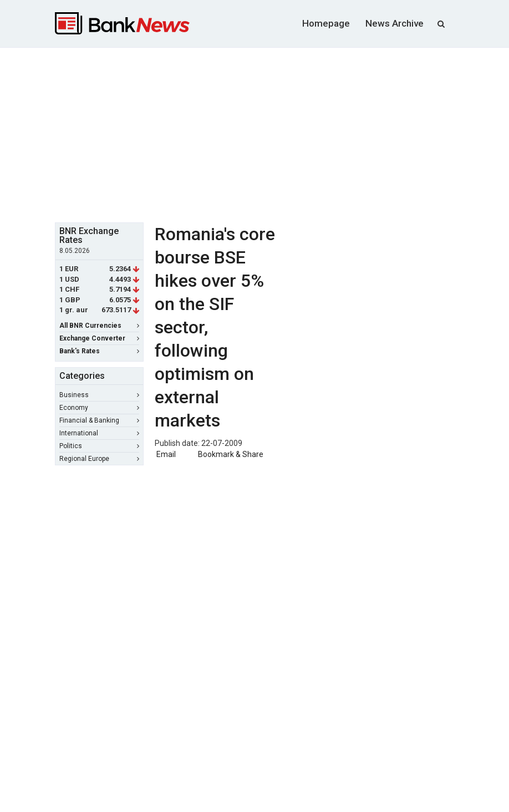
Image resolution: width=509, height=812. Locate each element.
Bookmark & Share (231, 454)
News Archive (395, 23)
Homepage (326, 23)
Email (165, 454)
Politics (99, 446)
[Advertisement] (282, 134)
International (99, 433)
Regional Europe (99, 459)
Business (99, 395)
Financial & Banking (99, 420)
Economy (99, 408)
